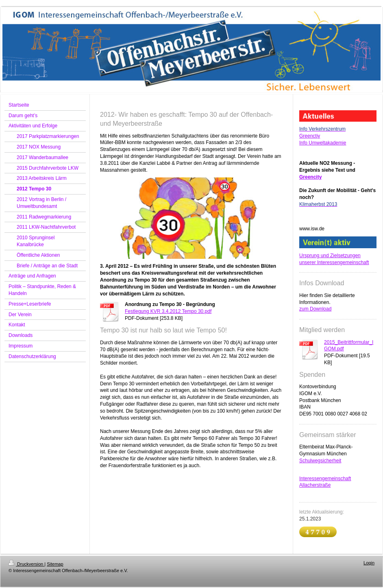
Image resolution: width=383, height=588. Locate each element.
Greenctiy (310, 136)
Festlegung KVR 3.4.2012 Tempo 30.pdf (168, 311)
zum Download (315, 309)
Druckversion (26, 564)
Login (369, 563)
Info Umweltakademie (323, 143)
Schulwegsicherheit (320, 461)
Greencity (310, 177)
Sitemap (55, 564)
